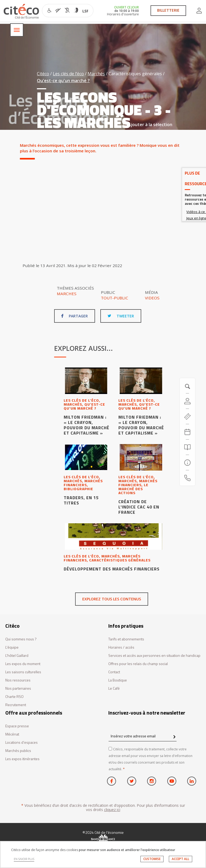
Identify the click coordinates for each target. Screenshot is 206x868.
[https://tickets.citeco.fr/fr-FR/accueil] (187, 417)
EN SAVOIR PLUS (24, 859)
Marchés (96, 74)
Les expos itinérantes (22, 759)
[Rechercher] (187, 447)
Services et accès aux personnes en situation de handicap (154, 656)
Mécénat (12, 734)
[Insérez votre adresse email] (143, 736)
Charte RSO (14, 697)
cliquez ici (112, 810)
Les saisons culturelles (23, 672)
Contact (114, 672)
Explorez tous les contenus (112, 599)
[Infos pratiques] (187, 463)
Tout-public (115, 298)
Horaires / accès (121, 647)
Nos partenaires (18, 688)
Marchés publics (18, 751)
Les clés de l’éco (68, 74)
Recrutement (16, 705)
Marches (67, 294)
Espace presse (17, 726)
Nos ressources (18, 680)
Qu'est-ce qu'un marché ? (63, 81)
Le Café (114, 688)
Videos (152, 298)
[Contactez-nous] (187, 478)
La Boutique (118, 680)
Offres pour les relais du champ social (138, 664)
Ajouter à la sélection (148, 125)
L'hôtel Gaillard (17, 656)
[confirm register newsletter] (174, 737)
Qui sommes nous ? (21, 639)
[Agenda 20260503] (187, 432)
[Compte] (187, 401)
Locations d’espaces (22, 743)
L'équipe (12, 647)
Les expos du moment (23, 664)
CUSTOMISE (152, 859)
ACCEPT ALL (181, 859)
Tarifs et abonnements (126, 639)
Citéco (43, 74)
